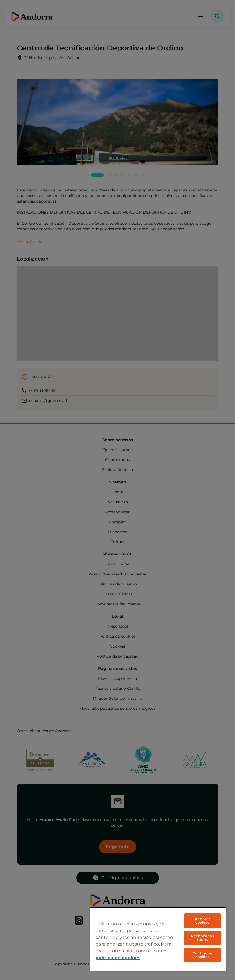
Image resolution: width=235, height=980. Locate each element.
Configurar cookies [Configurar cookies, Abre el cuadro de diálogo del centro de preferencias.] (202, 955)
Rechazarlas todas (202, 938)
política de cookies (118, 958)
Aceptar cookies (202, 920)
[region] (158, 939)
